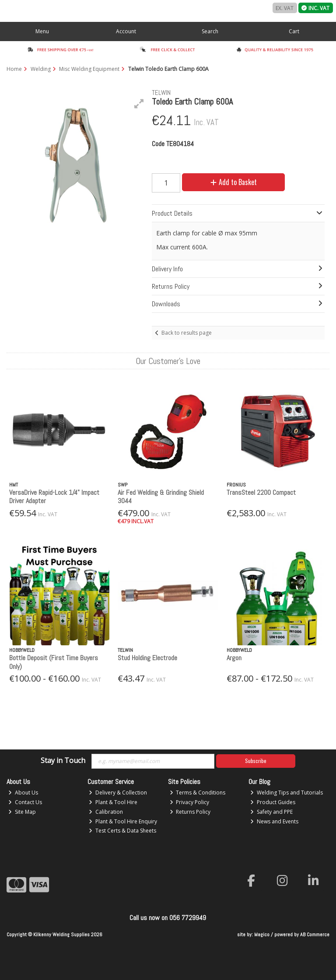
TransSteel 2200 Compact (261, 492)
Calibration (106, 812)
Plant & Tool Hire (113, 802)
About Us (23, 793)
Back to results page (187, 333)
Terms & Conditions (198, 793)
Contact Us (25, 802)
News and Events (274, 821)
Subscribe (256, 761)
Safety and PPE (271, 812)
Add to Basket (234, 182)
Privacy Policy (190, 802)
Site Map (22, 812)
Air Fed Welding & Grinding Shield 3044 (161, 497)
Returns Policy (190, 812)
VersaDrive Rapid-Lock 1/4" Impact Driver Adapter (54, 497)
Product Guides (273, 802)
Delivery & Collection (118, 793)
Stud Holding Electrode (147, 658)
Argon (234, 658)
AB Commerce (315, 934)
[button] (139, 104)
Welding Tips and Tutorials (287, 793)
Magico (262, 934)
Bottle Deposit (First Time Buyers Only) (54, 662)
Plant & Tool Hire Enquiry (123, 821)
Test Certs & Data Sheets (122, 831)
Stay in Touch (63, 761)
